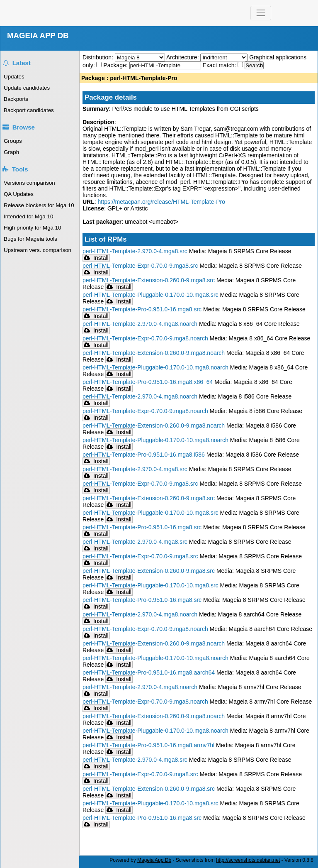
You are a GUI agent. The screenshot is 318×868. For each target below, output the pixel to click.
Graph (11, 152)
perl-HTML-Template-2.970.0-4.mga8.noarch (140, 324)
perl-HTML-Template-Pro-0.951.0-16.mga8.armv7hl (148, 745)
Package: (116, 65)
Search (254, 65)
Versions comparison (29, 183)
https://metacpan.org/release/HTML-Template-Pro (161, 202)
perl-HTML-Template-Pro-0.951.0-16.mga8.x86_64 (148, 382)
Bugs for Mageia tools (30, 239)
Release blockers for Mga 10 (39, 205)
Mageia (75, 13)
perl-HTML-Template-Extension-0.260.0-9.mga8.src (149, 280)
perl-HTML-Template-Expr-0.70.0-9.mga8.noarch (145, 338)
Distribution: (99, 57)
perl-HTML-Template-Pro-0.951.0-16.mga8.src (142, 309)
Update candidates (27, 88)
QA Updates (19, 194)
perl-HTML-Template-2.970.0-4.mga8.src (135, 251)
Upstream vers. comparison (38, 250)
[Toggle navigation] (261, 13)
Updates (14, 77)
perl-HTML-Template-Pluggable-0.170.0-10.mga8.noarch (155, 367)
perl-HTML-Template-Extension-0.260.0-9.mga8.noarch (154, 353)
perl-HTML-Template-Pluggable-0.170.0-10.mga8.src (151, 295)
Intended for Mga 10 (28, 216)
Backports (16, 99)
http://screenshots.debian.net (248, 860)
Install (96, 258)
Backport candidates (29, 110)
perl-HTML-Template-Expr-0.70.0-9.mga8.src (140, 266)
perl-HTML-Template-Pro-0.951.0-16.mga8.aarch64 (149, 672)
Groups (13, 141)
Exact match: (220, 65)
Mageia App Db (154, 860)
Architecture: (183, 57)
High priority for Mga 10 (33, 228)
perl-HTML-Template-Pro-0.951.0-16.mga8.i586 (144, 455)
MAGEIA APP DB (38, 35)
